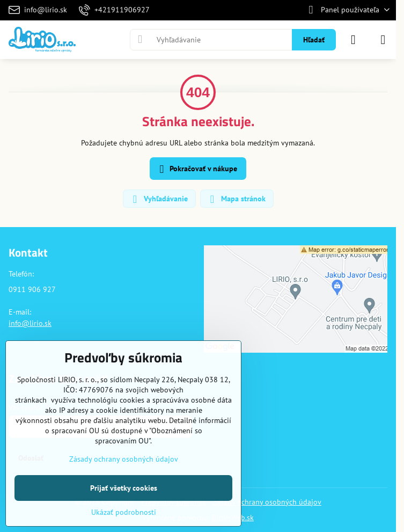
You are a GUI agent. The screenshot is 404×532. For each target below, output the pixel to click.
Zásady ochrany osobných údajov (267, 502)
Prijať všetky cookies (124, 488)
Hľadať (314, 40)
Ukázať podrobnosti (124, 512)
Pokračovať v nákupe (197, 169)
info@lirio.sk (30, 323)
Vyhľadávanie (159, 199)
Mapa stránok (236, 199)
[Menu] (383, 40)
